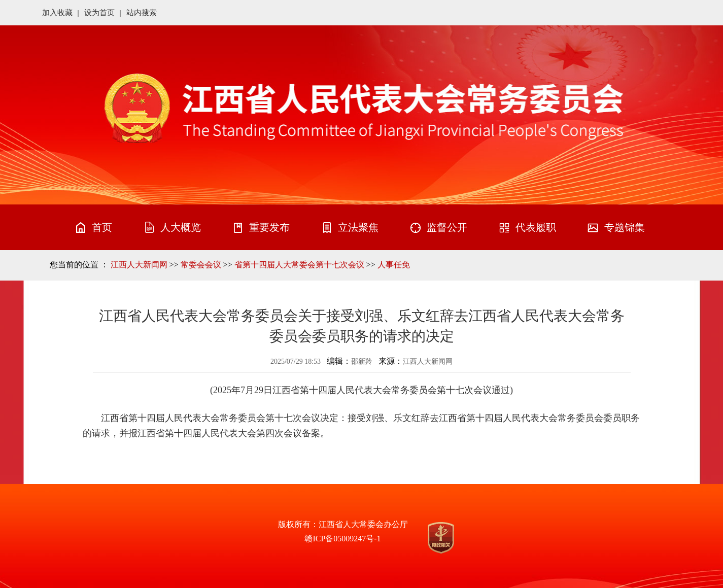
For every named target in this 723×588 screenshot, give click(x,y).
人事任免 (394, 265)
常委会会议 (201, 265)
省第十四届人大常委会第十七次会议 (299, 265)
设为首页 (99, 13)
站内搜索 (142, 13)
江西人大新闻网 (139, 265)
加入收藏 (57, 13)
